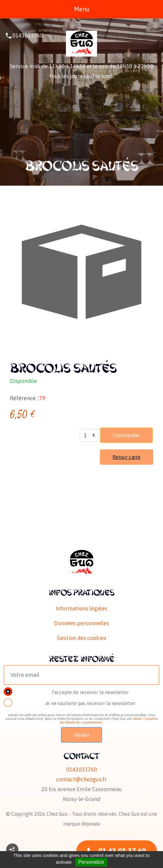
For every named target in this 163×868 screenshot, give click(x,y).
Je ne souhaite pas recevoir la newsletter (90, 703)
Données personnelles (81, 623)
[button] (12, 850)
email (137, 719)
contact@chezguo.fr (81, 779)
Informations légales (81, 608)
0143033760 (28, 36)
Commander (126, 435)
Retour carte (126, 457)
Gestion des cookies (82, 638)
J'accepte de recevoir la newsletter (90, 692)
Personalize (91, 862)
